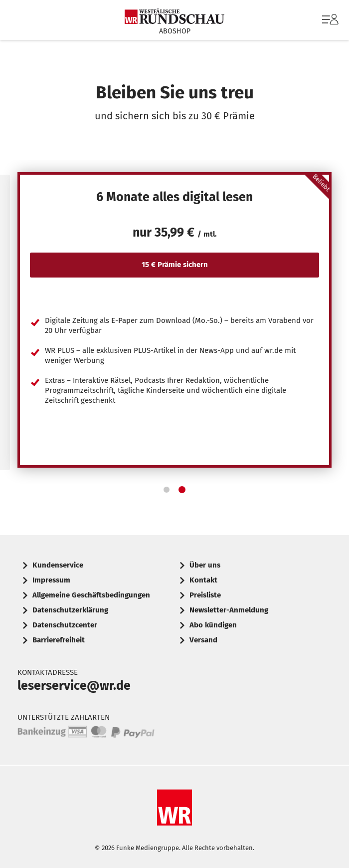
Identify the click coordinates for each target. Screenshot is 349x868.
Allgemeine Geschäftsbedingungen (91, 595)
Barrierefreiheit (59, 640)
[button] (167, 490)
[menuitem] (329, 20)
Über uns (205, 565)
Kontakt (203, 580)
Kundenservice (58, 565)
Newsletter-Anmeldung (229, 610)
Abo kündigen (213, 625)
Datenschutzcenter (65, 625)
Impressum (51, 580)
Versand (203, 640)
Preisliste (205, 595)
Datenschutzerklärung (70, 610)
